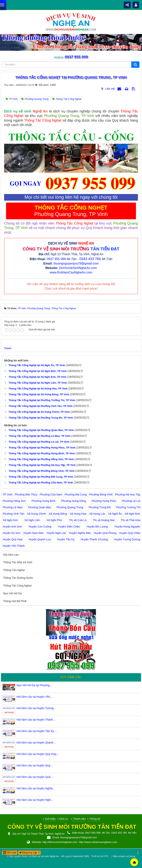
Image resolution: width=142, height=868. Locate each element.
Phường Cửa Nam (51, 495)
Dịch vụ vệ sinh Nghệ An (45, 856)
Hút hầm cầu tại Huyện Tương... (36, 708)
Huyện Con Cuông (40, 527)
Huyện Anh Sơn (12, 527)
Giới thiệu (50, 819)
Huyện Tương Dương (127, 539)
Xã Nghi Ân (115, 514)
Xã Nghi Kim (10, 520)
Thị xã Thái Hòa (131, 520)
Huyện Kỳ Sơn (12, 533)
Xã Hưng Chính (37, 514)
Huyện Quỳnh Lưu (40, 539)
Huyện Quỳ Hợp (13, 539)
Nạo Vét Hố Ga (12, 593)
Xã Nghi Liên (32, 520)
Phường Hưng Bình (43, 501)
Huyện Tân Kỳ (66, 539)
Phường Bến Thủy (26, 495)
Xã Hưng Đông (58, 514)
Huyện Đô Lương (97, 527)
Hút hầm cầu (11, 555)
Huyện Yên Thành (14, 546)
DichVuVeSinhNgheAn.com (78, 268)
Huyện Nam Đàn (34, 533)
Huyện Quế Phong (105, 533)
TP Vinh (8, 495)
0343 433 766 (90, 259)
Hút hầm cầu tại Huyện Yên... (34, 697)
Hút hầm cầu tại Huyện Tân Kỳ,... (37, 731)
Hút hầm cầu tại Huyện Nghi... (35, 800)
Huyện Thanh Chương (94, 539)
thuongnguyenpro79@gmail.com (76, 263)
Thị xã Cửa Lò (78, 520)
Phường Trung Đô (100, 507)
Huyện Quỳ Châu (130, 533)
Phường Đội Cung (76, 495)
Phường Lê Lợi (131, 501)
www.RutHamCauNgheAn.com (71, 272)
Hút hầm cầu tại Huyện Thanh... (36, 720)
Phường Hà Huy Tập (128, 495)
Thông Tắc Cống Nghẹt (17, 586)
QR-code (10, 853)
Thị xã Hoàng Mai (104, 520)
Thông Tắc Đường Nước (18, 578)
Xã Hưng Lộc (97, 514)
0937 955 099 (76, 57)
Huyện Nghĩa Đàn (80, 533)
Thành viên (79, 819)
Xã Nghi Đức (132, 514)
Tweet (8, 348)
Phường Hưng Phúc (104, 501)
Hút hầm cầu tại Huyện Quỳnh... (36, 743)
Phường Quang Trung (70, 507)
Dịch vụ (64, 819)
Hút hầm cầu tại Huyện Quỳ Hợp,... (38, 754)
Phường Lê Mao (13, 507)
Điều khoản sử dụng (124, 856)
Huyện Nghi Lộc (56, 533)
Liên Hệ (110, 89)
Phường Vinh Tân (13, 514)
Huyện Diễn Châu (69, 527)
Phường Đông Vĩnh (101, 495)
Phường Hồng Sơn (14, 501)
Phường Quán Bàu (40, 507)
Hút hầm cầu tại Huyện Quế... (35, 777)
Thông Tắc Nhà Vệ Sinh (18, 562)
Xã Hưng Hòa (78, 514)
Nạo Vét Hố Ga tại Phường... (34, 685)
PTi (106, 856)
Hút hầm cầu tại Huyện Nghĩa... (36, 788)
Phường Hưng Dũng (74, 501)
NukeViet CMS (81, 856)
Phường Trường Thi (128, 507)
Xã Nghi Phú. (55, 520)
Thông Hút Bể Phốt (15, 601)
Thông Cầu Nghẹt (14, 570)
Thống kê (95, 819)
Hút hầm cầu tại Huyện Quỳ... (35, 765)
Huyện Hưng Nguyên (127, 527)
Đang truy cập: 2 (29, 853)
